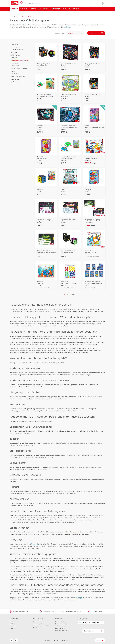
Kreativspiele (14, 79)
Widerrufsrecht (37, 624)
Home (11, 17)
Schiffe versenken (73, 532)
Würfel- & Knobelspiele (17, 76)
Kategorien (14, 12)
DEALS (24, 12)
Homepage (78, 598)
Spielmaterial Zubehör (17, 82)
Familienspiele (15, 47)
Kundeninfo (36, 622)
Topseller (46, 12)
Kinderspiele (14, 44)
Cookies (56, 640)
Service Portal (93, 631)
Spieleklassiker (15, 55)
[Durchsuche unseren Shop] (53, 5)
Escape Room (14, 66)
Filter (96, 33)
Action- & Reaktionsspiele (18, 68)
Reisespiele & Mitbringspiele (19, 60)
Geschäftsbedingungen (62, 622)
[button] (94, 5)
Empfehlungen (56, 12)
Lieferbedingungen (61, 626)
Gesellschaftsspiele (16, 50)
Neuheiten (33, 12)
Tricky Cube (35, 544)
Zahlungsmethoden (61, 628)
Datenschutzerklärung (62, 624)
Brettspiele (14, 58)
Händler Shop (65, 640)
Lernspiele (13, 52)
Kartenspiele (14, 74)
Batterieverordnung (61, 630)
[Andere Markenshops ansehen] (21, 4)
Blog (40, 12)
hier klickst (67, 27)
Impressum (48, 640)
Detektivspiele (15, 63)
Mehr (64, 12)
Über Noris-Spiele (74, 12)
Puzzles (12, 71)
